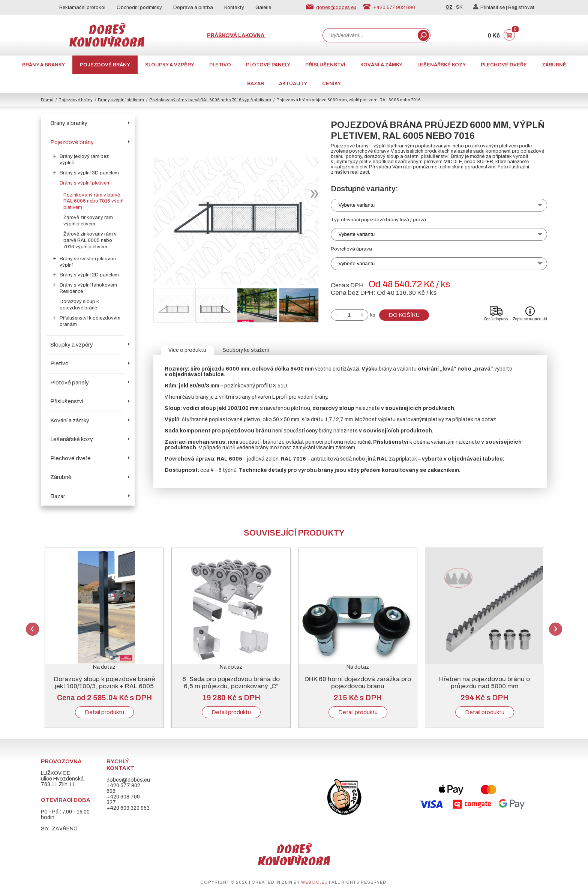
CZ (449, 7)
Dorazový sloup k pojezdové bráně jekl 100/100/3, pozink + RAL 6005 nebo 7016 (104, 686)
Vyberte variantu (357, 205)
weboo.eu (314, 882)
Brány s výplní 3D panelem (89, 173)
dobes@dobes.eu (336, 7)
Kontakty (234, 8)
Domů (47, 100)
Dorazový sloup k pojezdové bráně (79, 305)
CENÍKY (331, 84)
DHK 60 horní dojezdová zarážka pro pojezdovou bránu (358, 683)
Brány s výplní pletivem (121, 100)
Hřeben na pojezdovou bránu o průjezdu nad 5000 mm (484, 683)
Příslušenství (325, 65)
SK (459, 7)
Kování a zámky (381, 65)
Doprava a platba (193, 8)
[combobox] (369, 35)
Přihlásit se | (490, 8)
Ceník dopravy (496, 319)
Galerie (263, 8)
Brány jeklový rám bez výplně (84, 160)
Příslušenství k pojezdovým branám (90, 321)
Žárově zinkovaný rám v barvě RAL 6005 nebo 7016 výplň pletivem (90, 240)
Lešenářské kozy (442, 65)
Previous (32, 629)
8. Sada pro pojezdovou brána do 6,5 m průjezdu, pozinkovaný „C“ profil (231, 686)
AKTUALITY (293, 84)
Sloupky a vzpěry (170, 65)
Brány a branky (43, 65)
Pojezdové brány (105, 65)
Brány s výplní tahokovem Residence (88, 288)
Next (556, 629)
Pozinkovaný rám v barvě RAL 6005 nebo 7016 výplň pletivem (210, 100)
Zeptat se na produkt (530, 319)
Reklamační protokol (82, 8)
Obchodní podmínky (139, 8)
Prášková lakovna (236, 35)
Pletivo (220, 65)
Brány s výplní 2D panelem (89, 275)
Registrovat (521, 8)
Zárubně (554, 65)
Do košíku (404, 315)
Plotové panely (268, 65)
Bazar (256, 84)
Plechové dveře (504, 65)
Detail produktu (104, 712)
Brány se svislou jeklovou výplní (88, 262)
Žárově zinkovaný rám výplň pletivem (88, 221)
